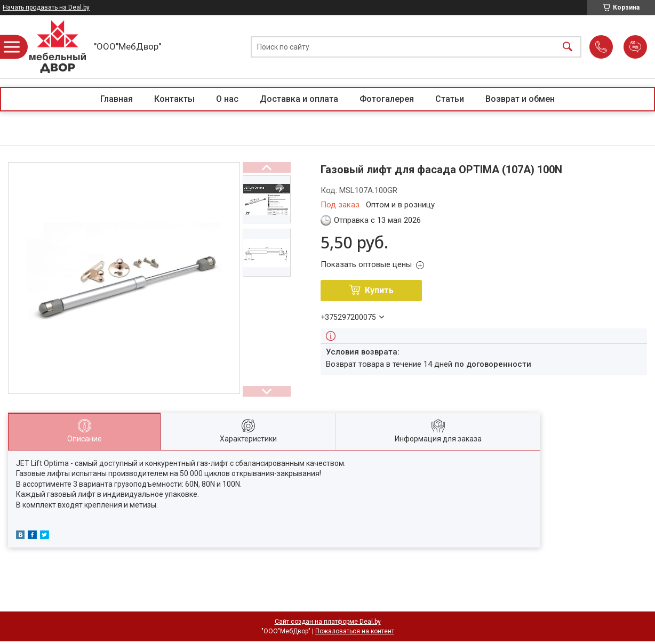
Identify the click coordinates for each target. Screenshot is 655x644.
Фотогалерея (387, 99)
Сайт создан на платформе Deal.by (328, 622)
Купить (379, 290)
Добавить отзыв (635, 47)
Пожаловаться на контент (355, 631)
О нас (227, 99)
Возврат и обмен (520, 99)
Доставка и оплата (299, 99)
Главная (117, 99)
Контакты (174, 99)
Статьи (450, 99)
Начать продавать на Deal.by (46, 7)
